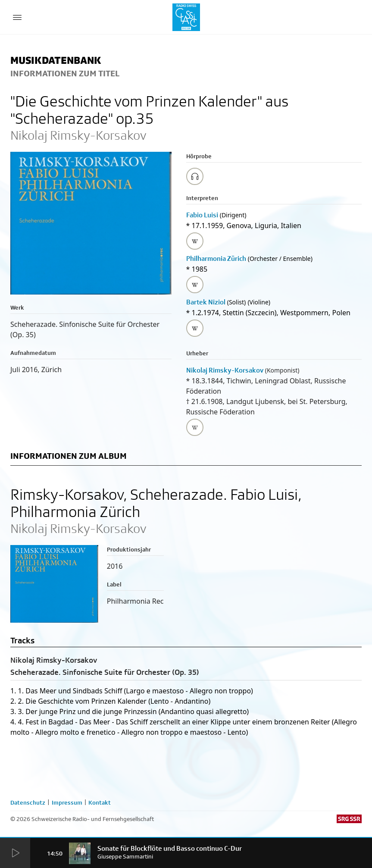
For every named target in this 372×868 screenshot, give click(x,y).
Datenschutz (28, 802)
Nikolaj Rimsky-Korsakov (225, 370)
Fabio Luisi (202, 215)
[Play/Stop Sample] (195, 176)
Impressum (67, 802)
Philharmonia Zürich (216, 259)
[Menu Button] (17, 17)
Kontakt (100, 802)
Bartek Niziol (206, 302)
